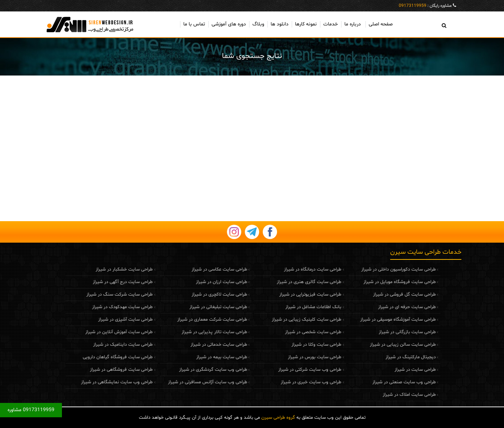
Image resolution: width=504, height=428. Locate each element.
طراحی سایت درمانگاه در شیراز (285, 269)
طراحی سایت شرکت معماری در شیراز (184, 320)
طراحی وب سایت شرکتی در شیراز (282, 370)
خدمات (331, 24)
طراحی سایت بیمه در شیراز (193, 357)
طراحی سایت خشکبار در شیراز (96, 269)
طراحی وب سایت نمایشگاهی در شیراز (89, 382)
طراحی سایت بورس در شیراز (287, 357)
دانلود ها (280, 24)
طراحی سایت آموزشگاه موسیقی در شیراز (370, 320)
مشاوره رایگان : (425, 6)
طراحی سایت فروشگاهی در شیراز (93, 370)
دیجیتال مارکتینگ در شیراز (382, 357)
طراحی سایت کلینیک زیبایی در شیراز (278, 320)
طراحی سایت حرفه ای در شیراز (379, 307)
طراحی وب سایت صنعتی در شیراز (376, 382)
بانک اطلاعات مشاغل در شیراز (285, 307)
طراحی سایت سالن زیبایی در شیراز (374, 345)
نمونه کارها (306, 24)
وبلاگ (258, 24)
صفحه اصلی (381, 24)
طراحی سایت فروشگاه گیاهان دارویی (90, 357)
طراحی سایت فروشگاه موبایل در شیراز (371, 282)
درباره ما (353, 24)
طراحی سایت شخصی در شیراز (285, 332)
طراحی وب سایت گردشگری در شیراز (185, 370)
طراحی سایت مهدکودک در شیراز (94, 307)
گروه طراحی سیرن (278, 418)
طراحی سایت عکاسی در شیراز (191, 269)
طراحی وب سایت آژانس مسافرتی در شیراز (179, 382)
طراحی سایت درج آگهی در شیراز (95, 282)
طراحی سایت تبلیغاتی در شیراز (190, 307)
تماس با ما (194, 24)
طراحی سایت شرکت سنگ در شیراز (91, 295)
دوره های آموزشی (229, 24)
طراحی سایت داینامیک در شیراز (95, 345)
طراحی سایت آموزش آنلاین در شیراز (91, 332)
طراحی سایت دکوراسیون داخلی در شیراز (370, 269)
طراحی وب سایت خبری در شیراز (283, 382)
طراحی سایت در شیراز (387, 370)
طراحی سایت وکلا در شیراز (288, 345)
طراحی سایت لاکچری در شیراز (191, 295)
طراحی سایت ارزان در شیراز (193, 282)
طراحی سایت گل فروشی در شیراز (376, 295)
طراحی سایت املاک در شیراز (381, 395)
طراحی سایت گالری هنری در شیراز (281, 282)
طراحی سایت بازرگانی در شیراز (379, 332)
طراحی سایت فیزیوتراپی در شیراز (282, 295)
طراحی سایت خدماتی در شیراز (190, 345)
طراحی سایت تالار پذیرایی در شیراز (186, 332)
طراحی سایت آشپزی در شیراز (97, 320)
